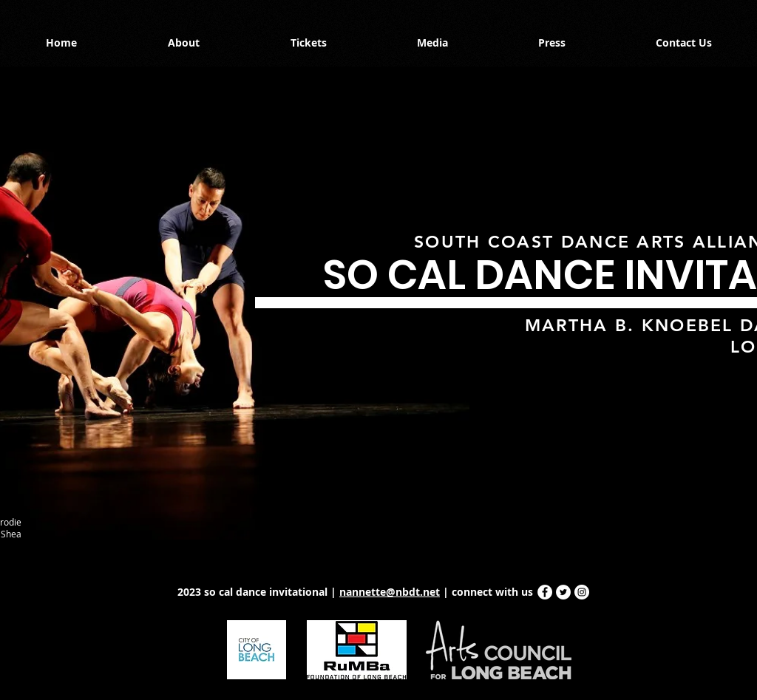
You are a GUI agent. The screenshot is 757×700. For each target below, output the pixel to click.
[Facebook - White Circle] (545, 592)
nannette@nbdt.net (390, 592)
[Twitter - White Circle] (563, 592)
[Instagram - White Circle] (582, 592)
